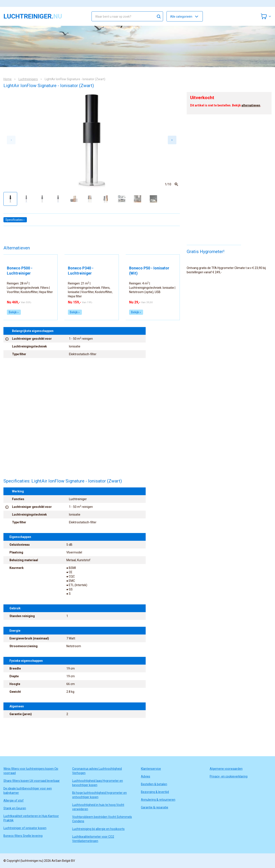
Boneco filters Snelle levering (23, 836)
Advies (146, 776)
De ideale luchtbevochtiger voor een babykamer (28, 791)
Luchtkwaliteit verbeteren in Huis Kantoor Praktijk (31, 818)
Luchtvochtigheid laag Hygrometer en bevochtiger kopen (98, 783)
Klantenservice (151, 769)
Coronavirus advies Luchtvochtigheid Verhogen (97, 771)
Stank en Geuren (15, 808)
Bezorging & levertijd (155, 792)
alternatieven (251, 105)
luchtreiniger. (33, 16)
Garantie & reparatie (155, 807)
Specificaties (15, 220)
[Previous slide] (11, 140)
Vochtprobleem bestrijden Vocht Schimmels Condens (102, 819)
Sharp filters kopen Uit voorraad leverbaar (32, 781)
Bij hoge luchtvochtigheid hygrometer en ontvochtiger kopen (99, 795)
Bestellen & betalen (154, 784)
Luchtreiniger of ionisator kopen (25, 828)
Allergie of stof (14, 800)
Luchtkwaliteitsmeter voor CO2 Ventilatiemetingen (93, 839)
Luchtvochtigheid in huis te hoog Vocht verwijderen (98, 807)
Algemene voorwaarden (226, 769)
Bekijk (14, 312)
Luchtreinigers (28, 79)
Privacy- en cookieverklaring (229, 776)
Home (8, 79)
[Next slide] (172, 140)
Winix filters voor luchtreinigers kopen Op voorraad (31, 771)
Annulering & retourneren (158, 800)
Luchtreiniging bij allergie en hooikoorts (98, 829)
